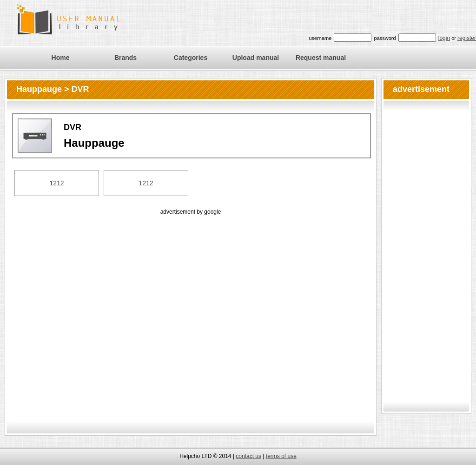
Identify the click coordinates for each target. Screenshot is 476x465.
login (444, 38)
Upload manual (256, 58)
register (467, 38)
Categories (191, 58)
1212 (56, 183)
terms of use (281, 456)
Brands (126, 58)
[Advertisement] (93, 310)
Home (61, 58)
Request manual (321, 58)
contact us (248, 456)
